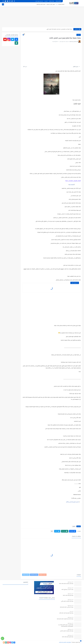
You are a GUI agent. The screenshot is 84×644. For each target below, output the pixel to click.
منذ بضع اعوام (70, 582)
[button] (73, 531)
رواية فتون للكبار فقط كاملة (68, 637)
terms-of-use (52, 1)
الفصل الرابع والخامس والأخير (72, 502)
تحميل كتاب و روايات (51, 4)
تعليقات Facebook (34, 575)
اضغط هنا (71, 185)
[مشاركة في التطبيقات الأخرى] (52, 531)
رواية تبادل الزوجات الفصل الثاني (67, 601)
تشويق (79, 35)
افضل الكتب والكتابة (41, 4)
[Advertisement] (42, 17)
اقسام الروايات (61, 4)
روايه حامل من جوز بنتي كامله (67, 589)
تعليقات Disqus (26, 575)
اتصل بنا (46, 1)
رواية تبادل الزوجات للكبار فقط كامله (66, 584)
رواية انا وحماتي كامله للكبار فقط (67, 607)
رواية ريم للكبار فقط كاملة (68, 595)
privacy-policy (58, 1)
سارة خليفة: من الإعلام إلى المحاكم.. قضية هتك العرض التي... (59, 29)
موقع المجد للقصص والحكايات (65, 642)
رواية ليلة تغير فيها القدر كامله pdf (66, 613)
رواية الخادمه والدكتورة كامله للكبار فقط (65, 619)
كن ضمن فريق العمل (39, 1)
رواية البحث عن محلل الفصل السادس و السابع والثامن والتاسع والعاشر (66, 626)
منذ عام (71, 611)
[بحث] (3, 4)
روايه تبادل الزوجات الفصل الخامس (67, 631)
